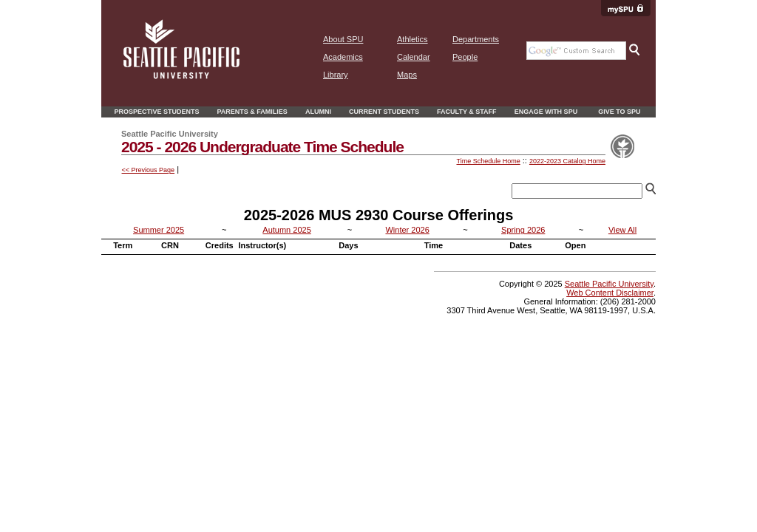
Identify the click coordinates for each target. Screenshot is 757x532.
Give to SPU (619, 112)
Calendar (414, 57)
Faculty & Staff (467, 112)
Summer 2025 (159, 230)
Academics (343, 57)
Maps (407, 75)
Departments (476, 39)
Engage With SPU (546, 112)
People (465, 57)
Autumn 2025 (286, 230)
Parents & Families (252, 112)
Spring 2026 (523, 230)
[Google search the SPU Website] (576, 51)
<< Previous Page (149, 170)
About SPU (343, 39)
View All (622, 230)
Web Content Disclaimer (610, 293)
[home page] (181, 76)
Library (336, 75)
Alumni (318, 112)
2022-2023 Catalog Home (567, 161)
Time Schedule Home (488, 161)
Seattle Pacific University (609, 284)
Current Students (384, 112)
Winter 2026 (407, 230)
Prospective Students (156, 112)
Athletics (413, 39)
